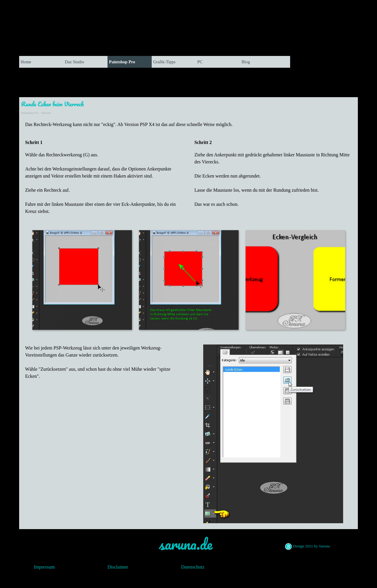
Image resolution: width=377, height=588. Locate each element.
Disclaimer (118, 567)
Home (26, 62)
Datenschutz (193, 567)
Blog (246, 62)
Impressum (44, 567)
